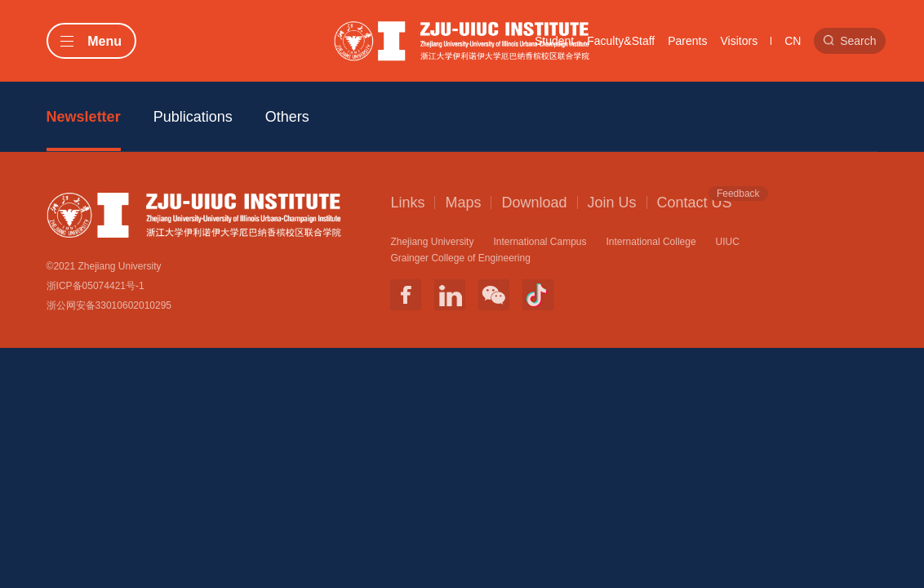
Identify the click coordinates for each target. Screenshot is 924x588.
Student (554, 41)
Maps (463, 203)
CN (793, 41)
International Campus (540, 242)
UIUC (728, 242)
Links (407, 203)
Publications (193, 117)
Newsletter (84, 117)
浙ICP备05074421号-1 (96, 286)
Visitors (740, 41)
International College (651, 242)
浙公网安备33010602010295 (109, 305)
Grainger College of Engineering (460, 258)
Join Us (612, 203)
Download (534, 203)
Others (287, 117)
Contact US (695, 202)
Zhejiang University (432, 242)
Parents (687, 41)
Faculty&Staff (621, 41)
